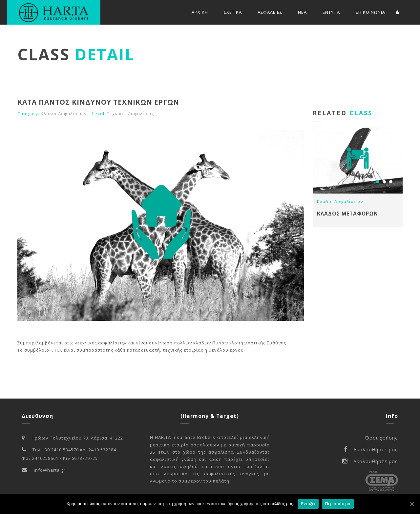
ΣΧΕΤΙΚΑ (233, 12)
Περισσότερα (338, 504)
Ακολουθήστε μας (371, 449)
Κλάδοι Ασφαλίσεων (64, 113)
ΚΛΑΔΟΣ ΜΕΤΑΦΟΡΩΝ (347, 214)
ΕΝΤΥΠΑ (331, 12)
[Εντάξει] (412, 504)
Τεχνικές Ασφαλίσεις (130, 113)
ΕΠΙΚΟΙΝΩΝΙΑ (370, 12)
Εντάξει (308, 504)
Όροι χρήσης (381, 438)
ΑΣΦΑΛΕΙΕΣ (270, 12)
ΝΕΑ (302, 12)
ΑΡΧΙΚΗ (200, 12)
